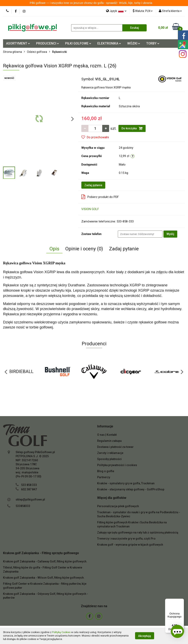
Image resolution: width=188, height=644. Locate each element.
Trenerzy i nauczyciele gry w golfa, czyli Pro (126, 539)
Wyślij (170, 234)
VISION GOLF (90, 209)
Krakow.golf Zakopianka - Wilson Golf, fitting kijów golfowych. (44, 578)
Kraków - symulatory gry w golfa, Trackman (126, 483)
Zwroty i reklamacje (110, 453)
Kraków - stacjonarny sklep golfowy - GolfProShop (131, 489)
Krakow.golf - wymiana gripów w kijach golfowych (130, 545)
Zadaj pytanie (93, 185)
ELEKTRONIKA (109, 43)
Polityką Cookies (61, 632)
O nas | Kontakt (107, 435)
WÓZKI (134, 43)
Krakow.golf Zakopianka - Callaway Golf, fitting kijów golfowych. (45, 561)
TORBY (153, 43)
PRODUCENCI (48, 43)
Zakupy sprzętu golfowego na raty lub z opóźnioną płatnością (138, 532)
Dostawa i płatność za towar (115, 447)
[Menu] (182, 601)
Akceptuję (145, 636)
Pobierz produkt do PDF (100, 197)
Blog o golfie (106, 471)
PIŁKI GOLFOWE (78, 43)
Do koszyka (132, 128)
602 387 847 (29, 489)
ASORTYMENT (18, 43)
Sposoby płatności (109, 459)
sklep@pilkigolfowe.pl (30, 499)
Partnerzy (104, 477)
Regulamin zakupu (109, 441)
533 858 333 (29, 485)
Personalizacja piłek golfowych (118, 506)
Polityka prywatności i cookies (117, 465)
